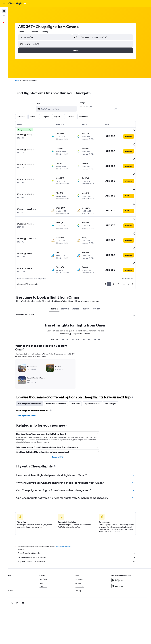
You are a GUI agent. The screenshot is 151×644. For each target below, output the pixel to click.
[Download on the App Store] (122, 560)
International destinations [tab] (60, 377)
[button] (4, 4)
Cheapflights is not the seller (81, 527)
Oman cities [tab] (79, 377)
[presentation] (82, 27)
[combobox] (27, 32)
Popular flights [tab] (115, 377)
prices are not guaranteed (67, 520)
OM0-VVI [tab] (59, 313)
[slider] (120, 110)
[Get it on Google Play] (122, 554)
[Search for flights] (4, 11)
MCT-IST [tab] (90, 283)
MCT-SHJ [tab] (58, 283)
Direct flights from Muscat (31, 389)
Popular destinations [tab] (96, 377)
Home (21, 80)
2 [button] (118, 258)
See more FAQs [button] (62, 431)
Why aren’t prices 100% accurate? (81, 535)
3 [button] (123, 258)
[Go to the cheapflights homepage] (17, 4)
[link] (118, 577)
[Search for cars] (4, 16)
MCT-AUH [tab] (69, 283)
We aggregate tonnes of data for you (81, 531)
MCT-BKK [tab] (100, 283)
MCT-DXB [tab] (80, 283)
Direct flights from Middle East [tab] (34, 377)
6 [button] (133, 258)
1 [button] (113, 258)
